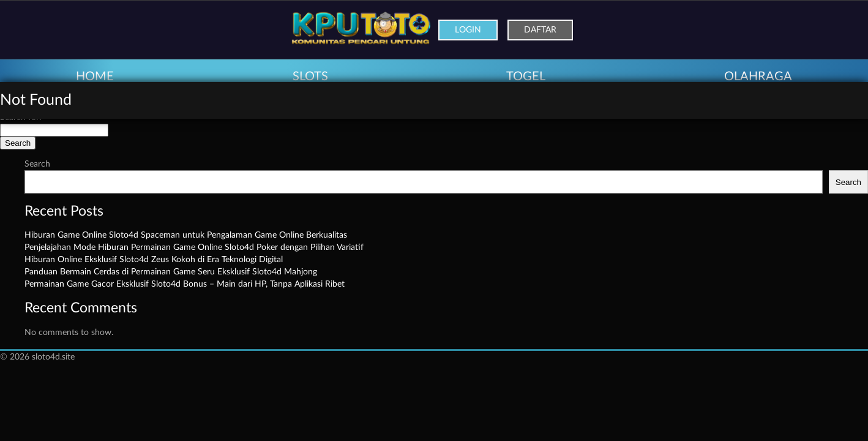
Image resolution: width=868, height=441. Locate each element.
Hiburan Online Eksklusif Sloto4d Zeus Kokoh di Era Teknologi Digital (154, 260)
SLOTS (310, 77)
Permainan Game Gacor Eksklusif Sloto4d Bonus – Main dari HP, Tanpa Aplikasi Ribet (185, 284)
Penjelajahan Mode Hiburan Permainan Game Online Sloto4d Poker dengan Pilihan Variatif (194, 247)
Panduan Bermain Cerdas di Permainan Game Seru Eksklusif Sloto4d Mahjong (171, 272)
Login (468, 30)
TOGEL (526, 77)
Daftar (540, 30)
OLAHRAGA (758, 77)
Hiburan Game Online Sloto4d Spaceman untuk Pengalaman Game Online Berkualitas (186, 235)
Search (37, 164)
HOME (95, 77)
